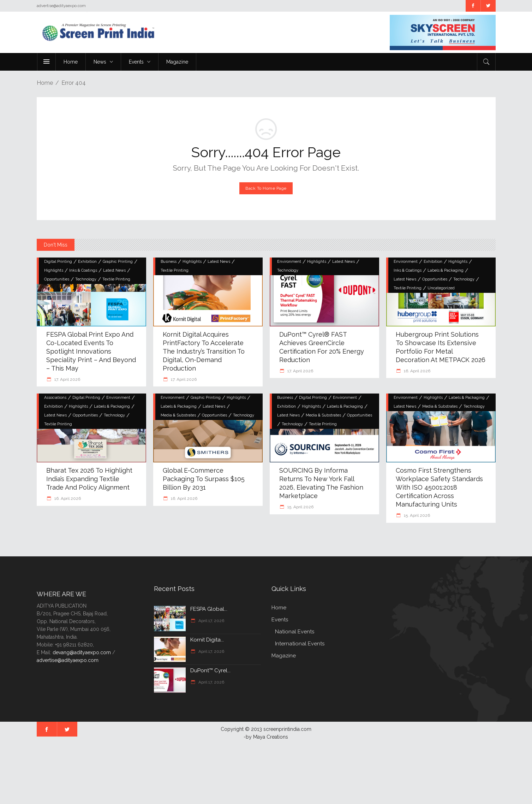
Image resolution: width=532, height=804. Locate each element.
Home (45, 83)
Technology (86, 279)
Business (169, 262)
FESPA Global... (209, 609)
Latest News (114, 270)
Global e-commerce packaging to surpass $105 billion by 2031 (204, 479)
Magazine (284, 656)
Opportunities (57, 279)
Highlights (54, 270)
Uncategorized (441, 288)
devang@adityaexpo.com (82, 652)
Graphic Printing (118, 262)
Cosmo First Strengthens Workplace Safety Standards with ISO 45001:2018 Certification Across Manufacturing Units (439, 487)
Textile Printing (116, 279)
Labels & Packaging (446, 270)
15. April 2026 (300, 507)
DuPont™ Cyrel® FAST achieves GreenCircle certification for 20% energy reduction (322, 347)
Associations (55, 398)
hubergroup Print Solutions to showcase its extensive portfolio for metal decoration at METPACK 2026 (441, 347)
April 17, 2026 (211, 621)
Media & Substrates (178, 415)
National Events (295, 632)
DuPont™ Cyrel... (210, 670)
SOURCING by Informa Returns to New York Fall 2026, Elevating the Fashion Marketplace (321, 483)
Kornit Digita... (207, 640)
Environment (289, 262)
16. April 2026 (417, 371)
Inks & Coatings (83, 270)
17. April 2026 (67, 379)
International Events (300, 644)
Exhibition (87, 262)
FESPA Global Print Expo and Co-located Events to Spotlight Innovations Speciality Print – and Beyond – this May (91, 351)
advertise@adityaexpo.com (68, 660)
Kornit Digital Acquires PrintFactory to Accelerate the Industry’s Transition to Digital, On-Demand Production (204, 351)
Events (280, 620)
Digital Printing (58, 262)
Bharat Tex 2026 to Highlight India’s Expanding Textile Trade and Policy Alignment (89, 479)
